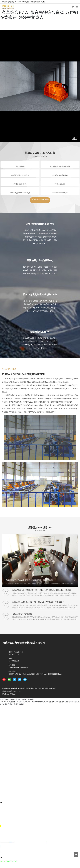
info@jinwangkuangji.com (18, 667)
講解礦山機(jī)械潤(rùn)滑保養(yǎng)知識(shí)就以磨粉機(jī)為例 (29, 580)
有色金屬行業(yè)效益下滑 (22, 614)
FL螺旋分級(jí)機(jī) (20, 184)
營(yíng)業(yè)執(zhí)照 (48, 688)
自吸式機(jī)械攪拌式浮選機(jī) (20, 193)
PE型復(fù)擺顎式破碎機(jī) (20, 175)
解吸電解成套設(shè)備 (60, 193)
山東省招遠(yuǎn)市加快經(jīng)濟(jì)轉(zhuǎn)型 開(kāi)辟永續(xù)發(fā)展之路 (42, 590)
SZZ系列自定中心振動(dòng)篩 (60, 166)
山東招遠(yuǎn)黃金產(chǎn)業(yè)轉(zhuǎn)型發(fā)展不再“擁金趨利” (38, 602)
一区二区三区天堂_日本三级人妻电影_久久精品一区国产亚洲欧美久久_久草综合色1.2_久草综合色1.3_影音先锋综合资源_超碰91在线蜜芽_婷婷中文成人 (39, 10)
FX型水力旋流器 (60, 184)
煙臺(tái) (13, 694)
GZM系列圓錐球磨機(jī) (60, 175)
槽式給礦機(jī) (20, 166)
